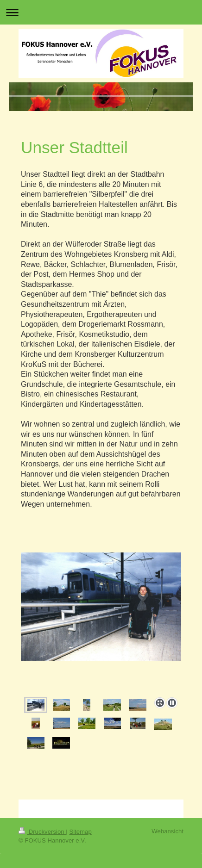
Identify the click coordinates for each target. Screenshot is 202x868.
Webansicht (167, 831)
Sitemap (80, 832)
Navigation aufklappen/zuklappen (101, 12)
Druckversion (42, 832)
